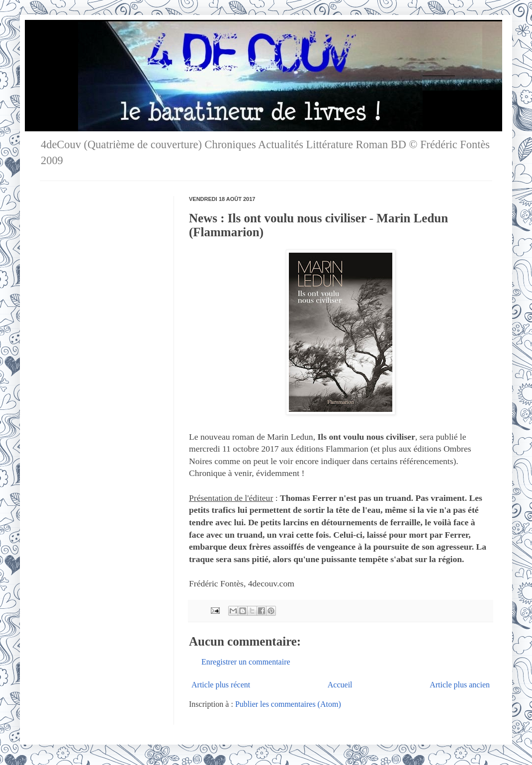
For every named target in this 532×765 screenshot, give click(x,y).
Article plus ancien (460, 685)
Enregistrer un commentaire (246, 662)
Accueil (340, 685)
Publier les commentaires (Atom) (288, 704)
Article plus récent (221, 685)
